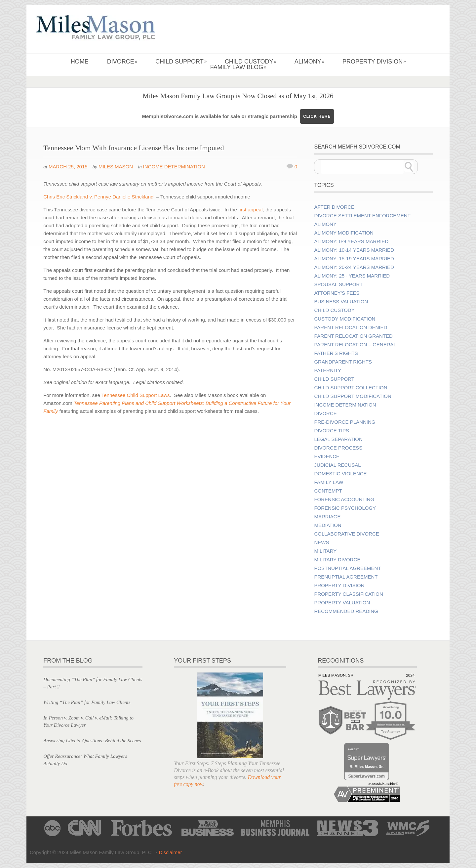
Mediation (328, 525)
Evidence (327, 456)
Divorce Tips (332, 431)
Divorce (122, 62)
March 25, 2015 (68, 167)
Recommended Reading (346, 611)
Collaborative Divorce (346, 534)
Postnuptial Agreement (347, 568)
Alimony (310, 62)
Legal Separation (338, 439)
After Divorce (334, 207)
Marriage (327, 517)
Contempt (328, 491)
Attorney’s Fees (337, 293)
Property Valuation (342, 603)
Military (325, 551)
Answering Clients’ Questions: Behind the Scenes (92, 741)
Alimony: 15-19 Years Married (354, 259)
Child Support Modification (353, 396)
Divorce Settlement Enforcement (362, 216)
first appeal (250, 210)
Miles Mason (116, 167)
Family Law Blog (238, 67)
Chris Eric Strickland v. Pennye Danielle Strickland (98, 197)
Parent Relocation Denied (351, 327)
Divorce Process (338, 448)
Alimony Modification (344, 233)
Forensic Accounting (344, 499)
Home (80, 62)
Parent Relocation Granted (353, 336)
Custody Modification (345, 319)
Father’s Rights (336, 353)
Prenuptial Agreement (346, 577)
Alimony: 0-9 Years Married (351, 241)
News (321, 542)
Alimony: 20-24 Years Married (354, 267)
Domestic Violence (340, 474)
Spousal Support (338, 284)
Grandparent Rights (343, 362)
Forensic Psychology (345, 508)
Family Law (329, 482)
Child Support (181, 62)
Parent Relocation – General (355, 345)
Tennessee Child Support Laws (136, 395)
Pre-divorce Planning (345, 422)
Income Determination (174, 167)
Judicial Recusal (337, 465)
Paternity (328, 370)
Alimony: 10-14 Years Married (354, 250)
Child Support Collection (351, 388)
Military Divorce (337, 560)
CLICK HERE (317, 116)
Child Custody (251, 62)
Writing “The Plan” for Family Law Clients (87, 702)
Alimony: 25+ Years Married (352, 276)
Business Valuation (341, 302)
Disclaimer (170, 852)
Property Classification (348, 594)
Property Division (374, 62)
